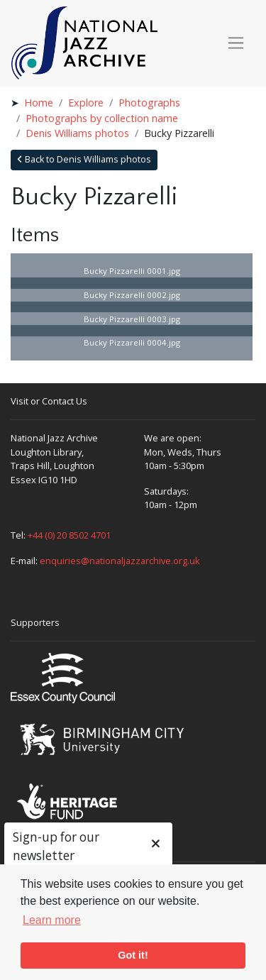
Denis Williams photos (77, 133)
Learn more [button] (52, 920)
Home (39, 103)
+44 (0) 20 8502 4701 (69, 535)
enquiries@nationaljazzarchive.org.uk (120, 561)
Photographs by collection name (102, 118)
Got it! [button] (133, 955)
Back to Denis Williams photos (84, 159)
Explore (86, 103)
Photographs (149, 103)
